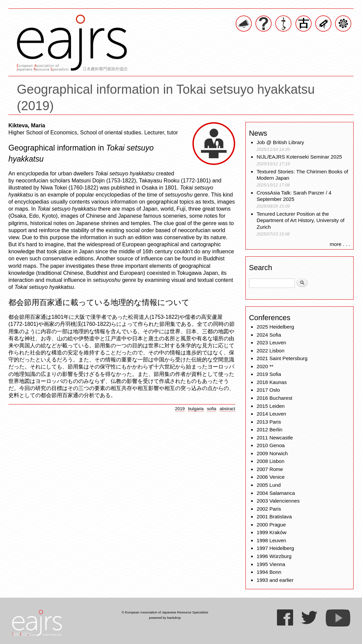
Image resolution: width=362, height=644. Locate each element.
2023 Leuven (271, 342)
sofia (212, 409)
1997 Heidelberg (275, 548)
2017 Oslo (268, 390)
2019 (180, 409)
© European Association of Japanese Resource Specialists (165, 612)
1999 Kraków (271, 532)
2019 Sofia (269, 374)
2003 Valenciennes (278, 501)
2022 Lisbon (270, 351)
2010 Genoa (271, 445)
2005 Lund (269, 485)
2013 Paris (269, 422)
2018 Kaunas (272, 382)
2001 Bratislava (274, 517)
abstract (227, 409)
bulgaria (196, 409)
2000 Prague (271, 525)
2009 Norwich (272, 453)
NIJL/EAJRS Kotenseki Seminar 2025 (299, 157)
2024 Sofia (269, 335)
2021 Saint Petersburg (282, 358)
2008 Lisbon (270, 461)
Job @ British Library (280, 142)
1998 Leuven (271, 540)
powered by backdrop (165, 618)
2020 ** (265, 366)
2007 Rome (270, 469)
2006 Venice (271, 477)
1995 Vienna (271, 564)
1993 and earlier (275, 580)
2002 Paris (269, 509)
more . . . (340, 244)
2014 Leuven (271, 414)
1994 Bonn (269, 572)
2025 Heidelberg (275, 327)
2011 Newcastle (275, 438)
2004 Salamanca (276, 493)
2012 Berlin (269, 430)
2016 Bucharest (274, 398)
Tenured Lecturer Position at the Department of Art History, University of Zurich (300, 221)
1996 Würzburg (274, 556)
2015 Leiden (271, 406)
